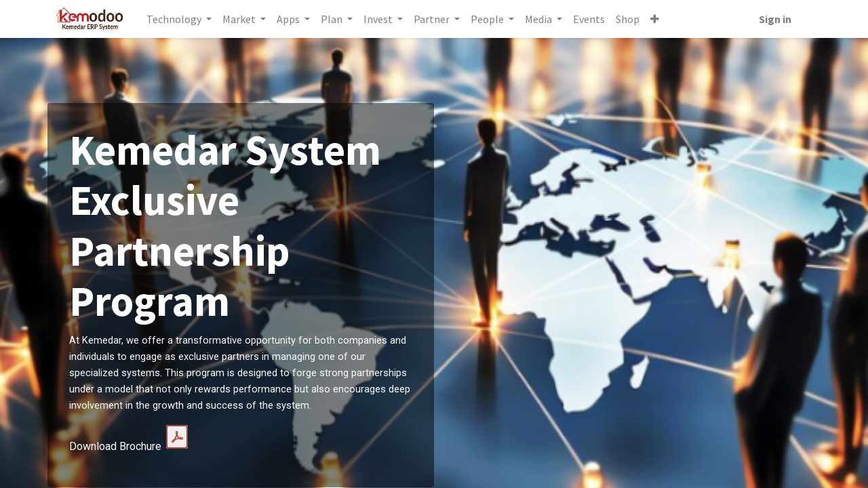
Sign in (772, 19)
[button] (657, 19)
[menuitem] (592, 19)
